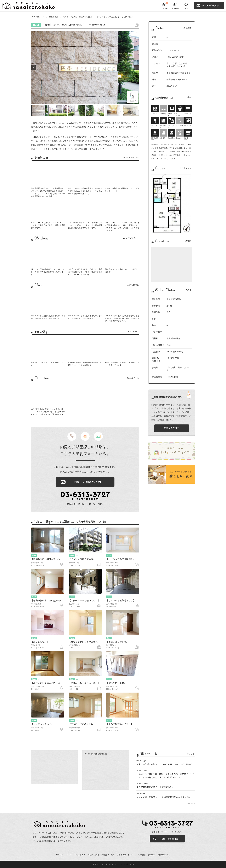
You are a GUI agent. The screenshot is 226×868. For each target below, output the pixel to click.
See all (190, 804)
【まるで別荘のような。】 (120, 724)
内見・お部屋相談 (211, 6)
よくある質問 (80, 855)
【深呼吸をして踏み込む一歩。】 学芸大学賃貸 (56, 683)
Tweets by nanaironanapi (96, 754)
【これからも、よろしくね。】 (84, 683)
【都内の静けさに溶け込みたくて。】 (50, 601)
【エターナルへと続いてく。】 (84, 601)
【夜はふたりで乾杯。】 (118, 642)
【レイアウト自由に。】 (43, 724)
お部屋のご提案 (172, 428)
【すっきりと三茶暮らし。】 (121, 601)
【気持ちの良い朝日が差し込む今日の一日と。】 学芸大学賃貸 (63, 559)
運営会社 (151, 855)
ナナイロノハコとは (64, 855)
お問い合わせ (163, 855)
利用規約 (141, 855)
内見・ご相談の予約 (87, 482)
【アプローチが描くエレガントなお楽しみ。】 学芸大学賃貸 (100, 724)
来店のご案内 (93, 855)
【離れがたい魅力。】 (117, 683)
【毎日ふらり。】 (40, 642)
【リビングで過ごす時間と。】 (122, 559)
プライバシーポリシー (126, 855)
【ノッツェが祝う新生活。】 (83, 559)
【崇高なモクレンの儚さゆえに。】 (86, 642)
